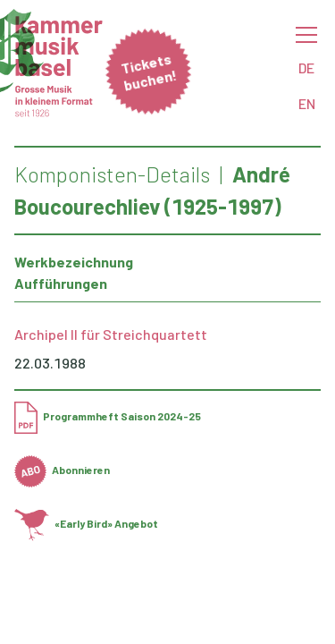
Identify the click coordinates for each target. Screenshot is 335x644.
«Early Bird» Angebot (86, 523)
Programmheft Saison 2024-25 (108, 416)
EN (307, 103)
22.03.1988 (50, 363)
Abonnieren (62, 470)
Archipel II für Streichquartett (111, 334)
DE (306, 68)
